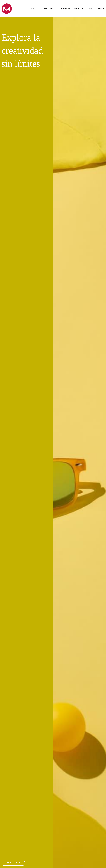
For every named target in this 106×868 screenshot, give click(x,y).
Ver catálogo (13, 863)
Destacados (49, 8)
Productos (35, 8)
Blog (91, 8)
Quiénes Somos (79, 8)
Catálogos (64, 8)
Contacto (100, 8)
